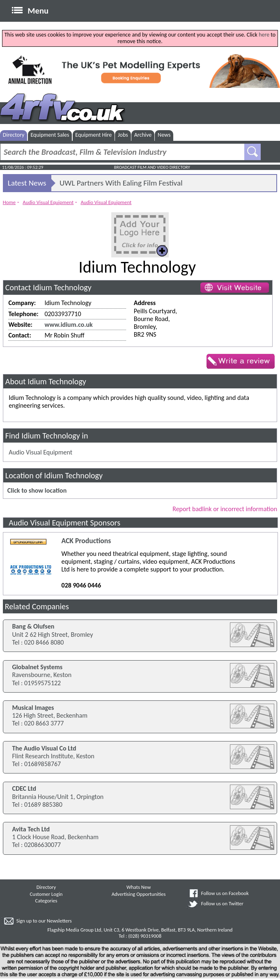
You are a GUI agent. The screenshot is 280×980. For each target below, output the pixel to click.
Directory (14, 135)
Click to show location (37, 490)
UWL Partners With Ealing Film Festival (121, 183)
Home (9, 202)
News (164, 135)
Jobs (123, 135)
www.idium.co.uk (68, 325)
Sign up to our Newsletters (44, 921)
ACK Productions (86, 541)
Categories (46, 901)
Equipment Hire (93, 135)
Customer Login (46, 894)
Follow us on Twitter (222, 903)
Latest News (27, 183)
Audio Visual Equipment (48, 202)
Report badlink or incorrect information (225, 509)
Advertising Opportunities (139, 894)
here (264, 35)
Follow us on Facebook (225, 893)
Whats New (139, 887)
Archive (143, 135)
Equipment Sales (50, 135)
